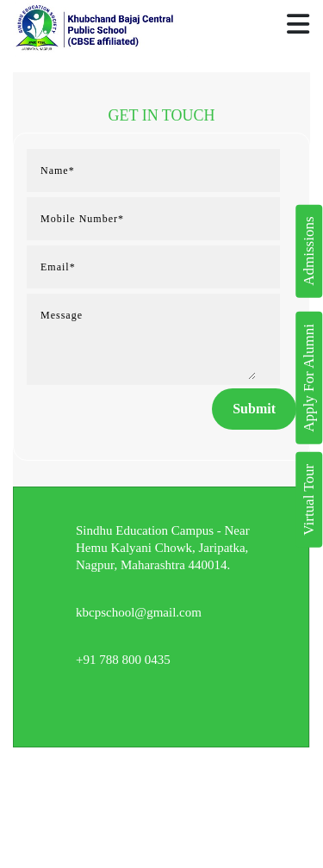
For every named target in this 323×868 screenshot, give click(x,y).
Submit (254, 409)
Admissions (309, 251)
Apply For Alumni (309, 378)
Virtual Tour (309, 500)
